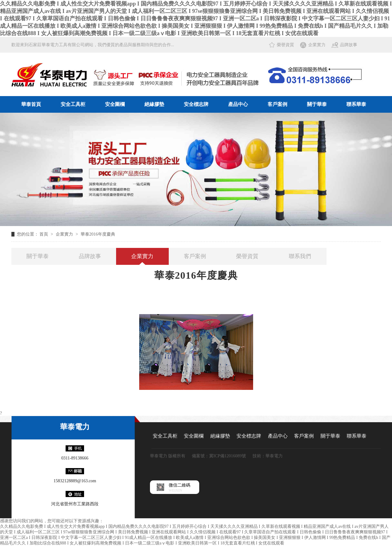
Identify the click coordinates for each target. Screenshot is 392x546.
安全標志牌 (196, 104)
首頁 (44, 234)
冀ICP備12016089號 (228, 456)
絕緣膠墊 (154, 104)
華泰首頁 (31, 104)
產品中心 (238, 104)
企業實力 (317, 45)
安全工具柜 (73, 104)
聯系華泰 (356, 104)
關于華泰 (317, 104)
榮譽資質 (285, 45)
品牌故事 (349, 45)
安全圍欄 (115, 104)
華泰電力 (75, 427)
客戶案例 (277, 104)
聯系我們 (300, 256)
